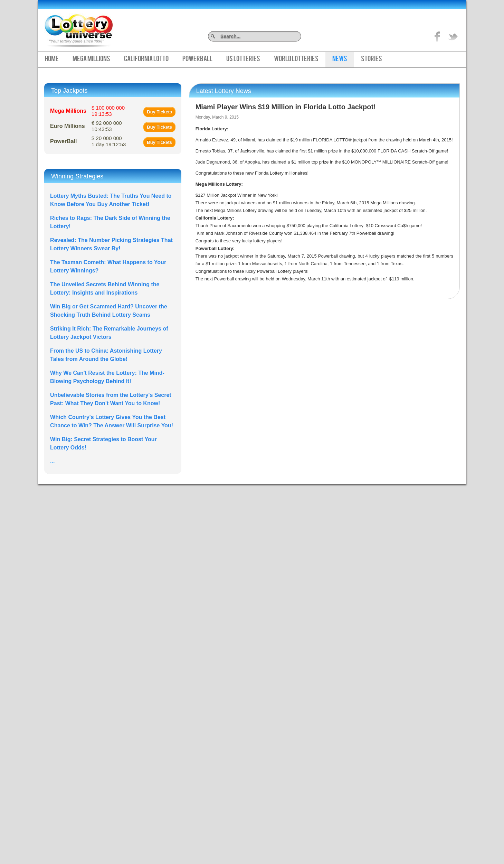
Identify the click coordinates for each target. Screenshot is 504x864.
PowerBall (197, 59)
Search (299, 36)
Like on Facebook (438, 36)
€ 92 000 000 (107, 126)
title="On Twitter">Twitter (453, 36)
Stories (372, 59)
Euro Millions (67, 126)
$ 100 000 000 (108, 111)
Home (52, 59)
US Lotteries (243, 59)
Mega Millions (91, 59)
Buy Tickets (159, 112)
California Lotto (146, 59)
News (340, 59)
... (52, 461)
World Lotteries (296, 59)
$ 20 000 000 (109, 141)
